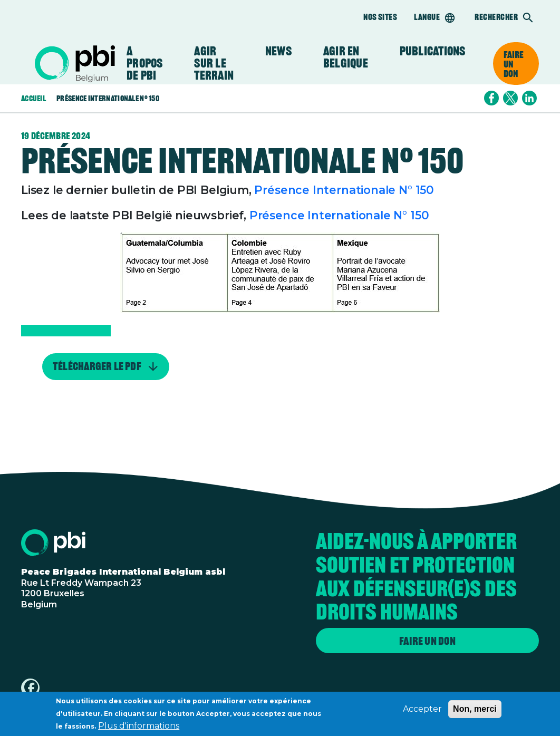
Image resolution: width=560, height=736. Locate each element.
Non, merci (475, 711)
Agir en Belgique (346, 57)
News (278, 51)
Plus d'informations (139, 728)
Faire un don (514, 64)
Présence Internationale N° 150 (344, 190)
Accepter (422, 711)
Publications (433, 51)
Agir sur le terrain (214, 64)
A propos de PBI (144, 64)
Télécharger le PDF (97, 367)
